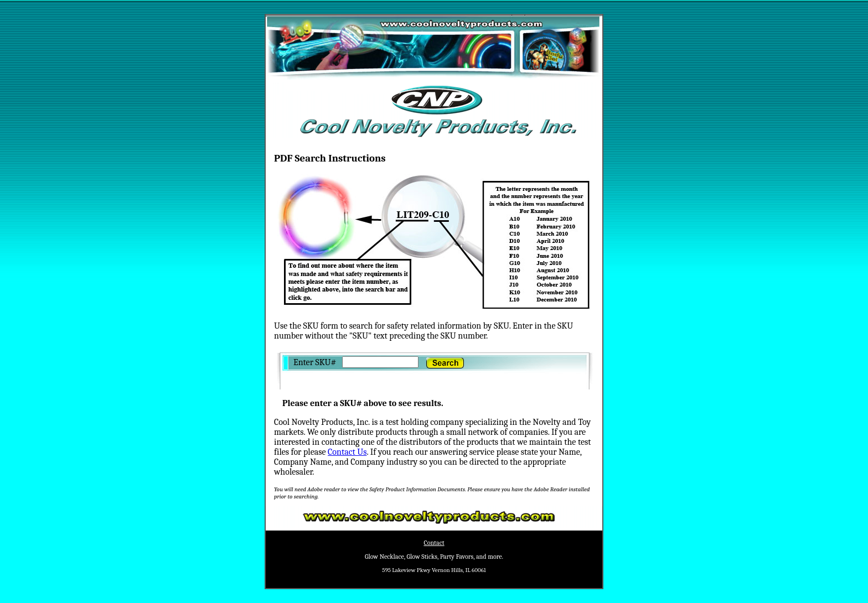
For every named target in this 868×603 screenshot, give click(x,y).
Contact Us (347, 452)
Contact (434, 543)
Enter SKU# (315, 362)
